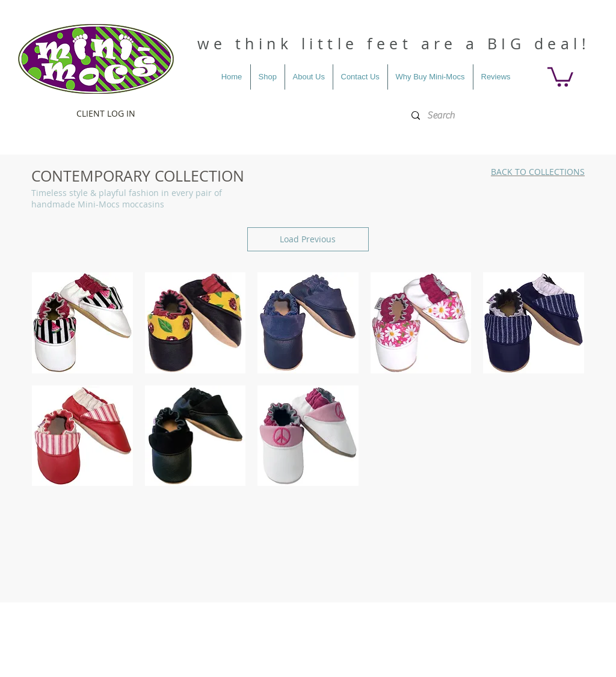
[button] (560, 76)
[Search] (495, 116)
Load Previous (308, 239)
